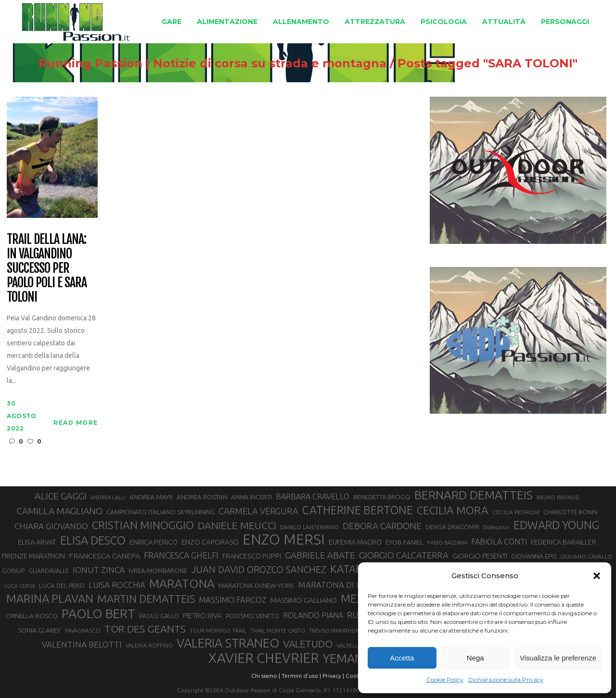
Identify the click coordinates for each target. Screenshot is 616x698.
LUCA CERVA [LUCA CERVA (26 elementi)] (20, 586)
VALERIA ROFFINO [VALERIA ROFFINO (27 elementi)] (149, 645)
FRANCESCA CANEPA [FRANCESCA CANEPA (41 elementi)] (104, 556)
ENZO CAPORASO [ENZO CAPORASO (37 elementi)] (210, 542)
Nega (475, 658)
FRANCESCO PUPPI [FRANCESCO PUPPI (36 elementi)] (252, 556)
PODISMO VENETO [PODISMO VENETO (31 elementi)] (252, 616)
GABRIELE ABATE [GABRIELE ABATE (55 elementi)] (320, 555)
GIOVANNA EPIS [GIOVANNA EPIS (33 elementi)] (534, 556)
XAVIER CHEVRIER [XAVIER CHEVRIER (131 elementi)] (264, 658)
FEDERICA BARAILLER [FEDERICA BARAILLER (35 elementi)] (564, 542)
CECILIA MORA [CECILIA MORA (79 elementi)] (453, 510)
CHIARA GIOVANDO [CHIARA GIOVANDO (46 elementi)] (51, 526)
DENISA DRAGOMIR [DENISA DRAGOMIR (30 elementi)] (452, 527)
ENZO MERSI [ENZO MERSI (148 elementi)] (284, 540)
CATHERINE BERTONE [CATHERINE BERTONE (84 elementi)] (358, 510)
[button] (597, 576)
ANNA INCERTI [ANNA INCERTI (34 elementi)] (251, 497)
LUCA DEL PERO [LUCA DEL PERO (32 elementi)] (62, 586)
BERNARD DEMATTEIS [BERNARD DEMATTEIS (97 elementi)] (474, 495)
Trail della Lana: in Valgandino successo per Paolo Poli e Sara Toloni (46, 268)
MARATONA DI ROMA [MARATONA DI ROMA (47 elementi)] (339, 585)
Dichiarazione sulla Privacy (506, 679)
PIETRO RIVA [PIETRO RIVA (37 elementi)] (202, 616)
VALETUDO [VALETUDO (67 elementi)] (308, 644)
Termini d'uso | (301, 676)
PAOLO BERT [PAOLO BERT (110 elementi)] (98, 613)
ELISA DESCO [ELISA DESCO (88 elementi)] (93, 541)
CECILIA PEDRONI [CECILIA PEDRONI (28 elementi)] (516, 512)
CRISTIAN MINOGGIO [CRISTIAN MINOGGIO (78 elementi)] (143, 525)
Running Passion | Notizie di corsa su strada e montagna (212, 63)
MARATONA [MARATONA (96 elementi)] (182, 584)
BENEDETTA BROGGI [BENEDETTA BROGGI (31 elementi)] (382, 497)
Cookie (355, 676)
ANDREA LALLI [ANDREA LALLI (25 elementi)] (108, 497)
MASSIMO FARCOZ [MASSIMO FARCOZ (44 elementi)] (233, 600)
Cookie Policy (445, 679)
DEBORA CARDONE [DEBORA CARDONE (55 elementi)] (382, 526)
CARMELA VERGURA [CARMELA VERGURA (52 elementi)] (258, 511)
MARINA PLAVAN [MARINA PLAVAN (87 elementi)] (50, 598)
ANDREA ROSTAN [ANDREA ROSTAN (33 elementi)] (202, 497)
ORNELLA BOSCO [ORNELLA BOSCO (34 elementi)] (32, 616)
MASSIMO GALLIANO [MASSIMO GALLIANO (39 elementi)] (304, 600)
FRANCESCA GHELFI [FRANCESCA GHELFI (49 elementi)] (181, 555)
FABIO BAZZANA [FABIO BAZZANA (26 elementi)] (447, 543)
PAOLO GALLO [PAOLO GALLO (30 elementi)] (159, 616)
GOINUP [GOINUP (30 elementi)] (13, 571)
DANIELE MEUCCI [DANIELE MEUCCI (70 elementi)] (237, 525)
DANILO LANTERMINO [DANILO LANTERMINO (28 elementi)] (309, 527)
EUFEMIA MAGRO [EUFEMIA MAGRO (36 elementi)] (355, 542)
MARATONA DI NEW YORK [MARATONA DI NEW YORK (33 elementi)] (256, 585)
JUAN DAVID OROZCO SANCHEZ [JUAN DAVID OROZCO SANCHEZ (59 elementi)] (259, 570)
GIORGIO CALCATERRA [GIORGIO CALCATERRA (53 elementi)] (404, 555)
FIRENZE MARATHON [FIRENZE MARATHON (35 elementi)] (33, 556)
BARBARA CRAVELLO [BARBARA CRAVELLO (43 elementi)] (313, 496)
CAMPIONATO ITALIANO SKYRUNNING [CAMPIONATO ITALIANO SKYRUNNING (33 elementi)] (160, 512)
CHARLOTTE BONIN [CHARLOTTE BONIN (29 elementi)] (570, 512)
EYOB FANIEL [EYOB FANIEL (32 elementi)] (404, 542)
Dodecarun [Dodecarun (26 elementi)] (496, 527)
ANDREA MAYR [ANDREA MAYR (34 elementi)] (151, 497)
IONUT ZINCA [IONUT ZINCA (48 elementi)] (99, 570)
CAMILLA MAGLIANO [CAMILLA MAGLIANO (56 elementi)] (60, 511)
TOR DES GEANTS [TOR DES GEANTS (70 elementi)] (145, 629)
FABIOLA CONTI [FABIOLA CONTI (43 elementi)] (499, 542)
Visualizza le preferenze (558, 658)
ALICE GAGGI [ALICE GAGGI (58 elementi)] (61, 496)
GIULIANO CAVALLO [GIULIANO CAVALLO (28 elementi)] (586, 556)
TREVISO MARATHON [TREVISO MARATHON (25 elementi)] (334, 631)
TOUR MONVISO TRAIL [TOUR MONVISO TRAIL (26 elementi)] (218, 631)
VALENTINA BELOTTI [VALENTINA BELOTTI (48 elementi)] (82, 644)
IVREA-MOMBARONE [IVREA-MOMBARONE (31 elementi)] (158, 571)
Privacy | (333, 676)
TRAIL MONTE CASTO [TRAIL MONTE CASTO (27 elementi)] (278, 630)
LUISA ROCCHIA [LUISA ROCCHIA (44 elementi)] (117, 585)
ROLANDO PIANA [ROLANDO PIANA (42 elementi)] (313, 615)
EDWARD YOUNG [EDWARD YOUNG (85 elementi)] (556, 525)
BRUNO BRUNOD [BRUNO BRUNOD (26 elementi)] (558, 497)
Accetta (402, 658)
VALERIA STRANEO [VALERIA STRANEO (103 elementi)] (228, 643)
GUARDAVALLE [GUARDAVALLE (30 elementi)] (49, 571)
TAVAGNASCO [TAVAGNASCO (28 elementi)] (83, 630)
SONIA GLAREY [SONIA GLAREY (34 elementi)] (39, 630)
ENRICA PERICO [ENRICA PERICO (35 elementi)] (154, 542)
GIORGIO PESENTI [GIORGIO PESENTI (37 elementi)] (480, 556)
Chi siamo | (266, 676)
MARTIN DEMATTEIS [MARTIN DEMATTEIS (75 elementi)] (146, 599)
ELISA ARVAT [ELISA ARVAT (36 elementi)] (37, 542)
